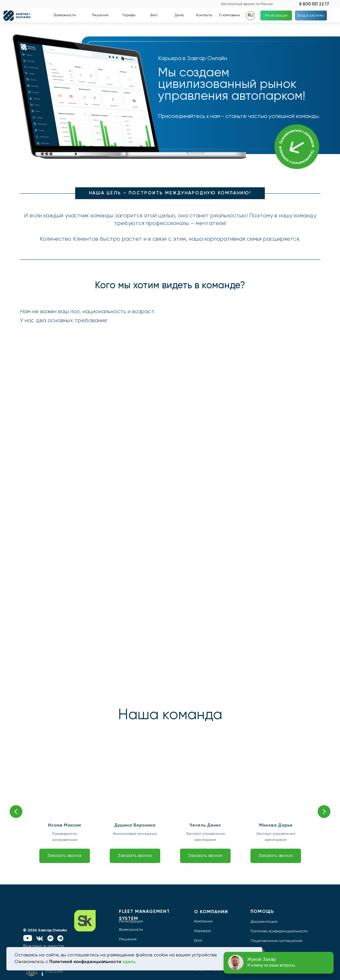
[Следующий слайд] (324, 812)
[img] (208, 4)
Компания (203, 922)
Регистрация (131, 922)
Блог (198, 941)
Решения (128, 939)
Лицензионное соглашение (277, 941)
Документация (264, 922)
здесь (129, 962)
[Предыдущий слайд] (16, 812)
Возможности (131, 930)
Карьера (202, 931)
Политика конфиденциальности (279, 931)
